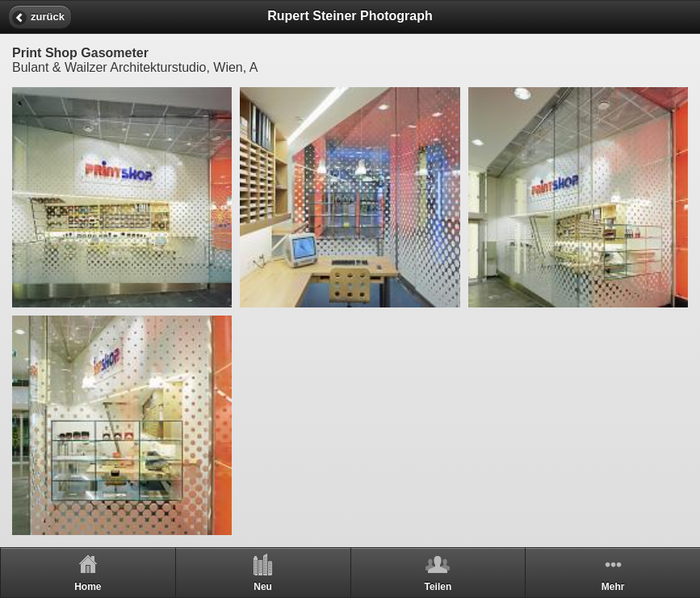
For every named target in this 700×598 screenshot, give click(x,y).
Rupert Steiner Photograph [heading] (350, 16)
